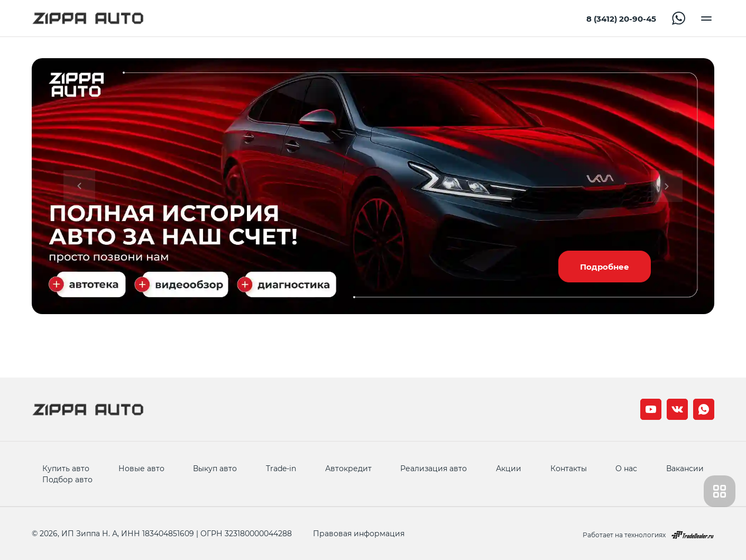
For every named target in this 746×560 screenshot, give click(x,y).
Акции (509, 468)
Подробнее (605, 267)
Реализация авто (434, 468)
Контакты (569, 468)
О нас (626, 468)
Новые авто (141, 468)
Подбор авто (67, 479)
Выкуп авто (215, 468)
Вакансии (685, 468)
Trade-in (281, 468)
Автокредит (348, 468)
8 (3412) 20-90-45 (621, 19)
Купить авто (66, 468)
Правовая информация (359, 533)
